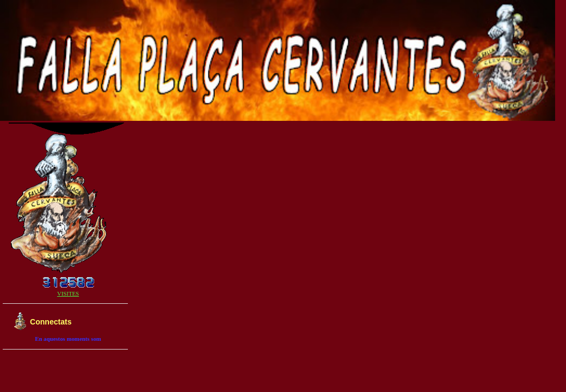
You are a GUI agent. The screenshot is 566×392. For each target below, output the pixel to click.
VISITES (68, 293)
